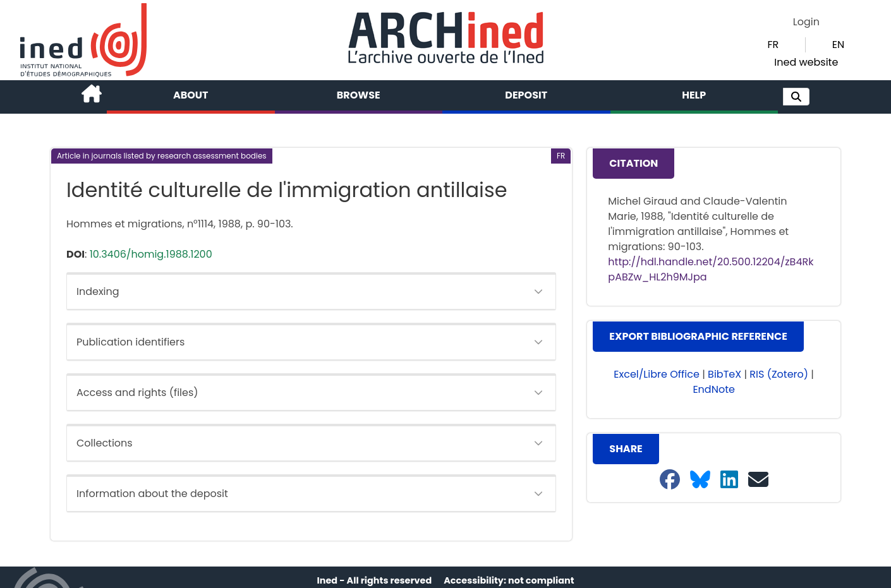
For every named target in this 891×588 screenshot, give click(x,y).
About (191, 95)
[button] (796, 97)
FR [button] (773, 45)
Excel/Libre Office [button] (657, 374)
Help (694, 95)
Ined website (806, 62)
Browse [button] (359, 95)
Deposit (526, 95)
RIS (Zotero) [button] (779, 374)
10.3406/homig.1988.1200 (151, 254)
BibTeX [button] (724, 374)
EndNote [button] (714, 389)
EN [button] (838, 45)
